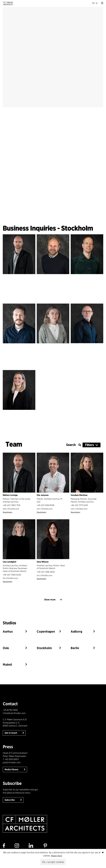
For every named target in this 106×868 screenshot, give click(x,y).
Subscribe (10, 800)
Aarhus (8, 631)
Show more (50, 600)
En (95, 3)
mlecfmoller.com (11, 509)
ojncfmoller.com (45, 509)
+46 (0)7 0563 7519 (12, 505)
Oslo (6, 648)
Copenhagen (46, 631)
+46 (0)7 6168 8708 (45, 505)
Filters (89, 445)
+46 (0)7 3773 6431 (79, 505)
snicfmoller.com (44, 575)
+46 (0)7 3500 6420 (12, 575)
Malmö (7, 665)
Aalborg (76, 631)
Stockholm (44, 648)
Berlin (75, 648)
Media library (12, 769)
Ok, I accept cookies (53, 862)
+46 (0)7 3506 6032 (46, 572)
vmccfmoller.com (79, 509)
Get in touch (11, 733)
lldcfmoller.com (10, 578)
